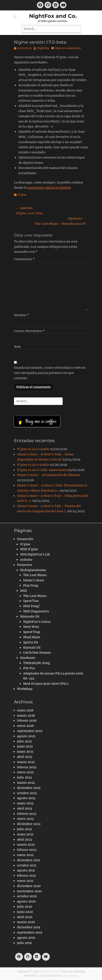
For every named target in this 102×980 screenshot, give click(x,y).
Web (17, 347)
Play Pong (31, 585)
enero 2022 (25, 855)
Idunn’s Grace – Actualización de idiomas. (49, 475)
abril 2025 (25, 757)
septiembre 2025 (30, 731)
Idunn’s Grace (34, 580)
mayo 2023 (25, 803)
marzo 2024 (26, 783)
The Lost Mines (35, 575)
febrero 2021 (26, 876)
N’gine (25, 544)
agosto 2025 (26, 736)
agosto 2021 (26, 870)
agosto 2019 (26, 938)
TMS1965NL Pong (37, 663)
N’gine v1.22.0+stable (33, 449)
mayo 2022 (25, 834)
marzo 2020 (26, 922)
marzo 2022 (26, 844)
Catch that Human (37, 653)
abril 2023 (25, 808)
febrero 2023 (27, 814)
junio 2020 (25, 912)
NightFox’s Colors (37, 622)
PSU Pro (29, 668)
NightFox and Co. (53, 16)
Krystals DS (32, 648)
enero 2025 (25, 772)
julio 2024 (25, 777)
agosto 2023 (26, 798)
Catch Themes (70, 976)
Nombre (22, 315)
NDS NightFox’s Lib (35, 554)
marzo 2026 (26, 716)
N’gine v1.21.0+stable (33, 465)
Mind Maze (32, 637)
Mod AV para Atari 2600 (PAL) (46, 684)
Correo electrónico (29, 331)
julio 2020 (25, 907)
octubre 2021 (27, 865)
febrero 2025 (27, 767)
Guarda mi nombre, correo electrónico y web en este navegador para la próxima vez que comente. (50, 373)
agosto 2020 (26, 901)
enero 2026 (25, 726)
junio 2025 (25, 746)
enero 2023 (25, 819)
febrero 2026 (27, 721)
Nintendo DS (30, 616)
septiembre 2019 (30, 932)
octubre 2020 (27, 896)
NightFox (43, 48)
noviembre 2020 (29, 891)
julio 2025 (24, 741)
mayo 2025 (25, 752)
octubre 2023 (27, 793)
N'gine (22, 195)
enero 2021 (25, 881)
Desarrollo (25, 539)
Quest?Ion (31, 601)
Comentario (24, 259)
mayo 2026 (25, 710)
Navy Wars (31, 627)
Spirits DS (31, 642)
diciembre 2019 (29, 927)
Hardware (28, 658)
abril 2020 (25, 917)
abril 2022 (25, 840)
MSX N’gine (29, 549)
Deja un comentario (68, 48)
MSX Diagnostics (36, 611)
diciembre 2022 (29, 824)
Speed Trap (32, 632)
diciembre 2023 (29, 788)
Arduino (26, 560)
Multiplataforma (33, 570)
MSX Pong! (31, 606)
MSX (24, 591)
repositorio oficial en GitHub (49, 188)
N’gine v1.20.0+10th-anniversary (42, 470)
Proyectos (25, 565)
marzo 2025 (26, 762)
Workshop (25, 689)
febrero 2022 (27, 850)
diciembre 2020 (29, 886)
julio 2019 (24, 943)
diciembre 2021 (29, 860)
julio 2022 (24, 829)
